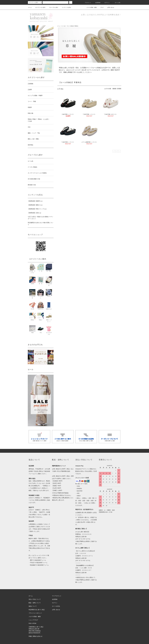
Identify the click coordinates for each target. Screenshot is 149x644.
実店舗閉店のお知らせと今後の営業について (40, 224)
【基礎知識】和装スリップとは (37, 209)
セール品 (63, 26)
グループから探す (52, 7)
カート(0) (116, 3)
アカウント (87, 3)
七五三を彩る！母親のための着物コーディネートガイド (40, 218)
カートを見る (56, 606)
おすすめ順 (108, 89)
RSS (30, 623)
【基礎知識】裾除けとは (35, 205)
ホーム (30, 7)
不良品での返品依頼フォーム (39, 563)
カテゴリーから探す (39, 7)
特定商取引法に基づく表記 (37, 610)
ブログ (101, 7)
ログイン (106, 3)
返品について (33, 606)
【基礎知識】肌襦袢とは (35, 201)
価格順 (114, 89)
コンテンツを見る (65, 7)
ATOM (34, 623)
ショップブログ (33, 620)
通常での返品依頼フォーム (38, 560)
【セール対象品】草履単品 (72, 26)
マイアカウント (57, 596)
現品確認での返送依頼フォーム (39, 565)
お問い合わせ (110, 7)
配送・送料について (35, 603)
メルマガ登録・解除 (90, 7)
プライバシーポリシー (35, 613)
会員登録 (97, 3)
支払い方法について (35, 599)
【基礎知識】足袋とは (34, 213)
